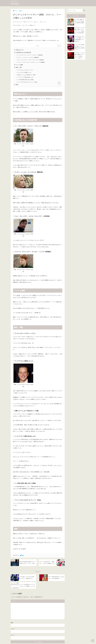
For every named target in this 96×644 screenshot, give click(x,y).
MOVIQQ (15, 4)
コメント (14, 601)
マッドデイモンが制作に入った (24, 72)
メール (13, 629)
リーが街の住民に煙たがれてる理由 (25, 80)
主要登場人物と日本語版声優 (23, 53)
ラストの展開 (19, 65)
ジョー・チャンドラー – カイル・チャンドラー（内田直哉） (31, 60)
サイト (12, 635)
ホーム (15, 11)
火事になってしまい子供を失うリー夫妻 (26, 75)
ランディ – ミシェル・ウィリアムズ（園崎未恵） (28, 57)
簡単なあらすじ (20, 50)
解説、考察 (19, 67)
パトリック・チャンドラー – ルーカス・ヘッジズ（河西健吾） (31, 62)
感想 (20, 11)
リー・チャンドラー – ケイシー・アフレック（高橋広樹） (30, 55)
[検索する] (84, 10)
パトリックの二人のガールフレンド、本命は (27, 82)
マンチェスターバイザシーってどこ (25, 70)
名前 (12, 623)
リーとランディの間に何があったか (25, 77)
